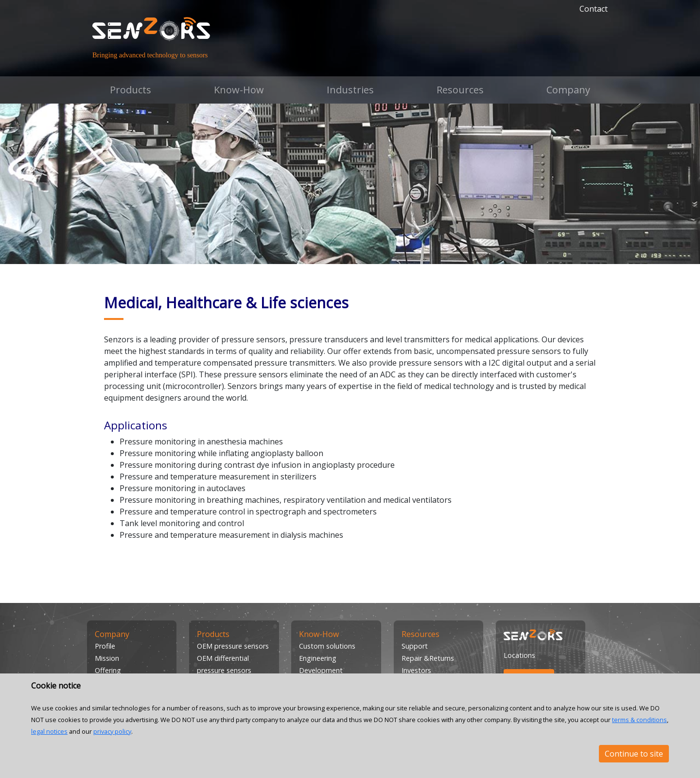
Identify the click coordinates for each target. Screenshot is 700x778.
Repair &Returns (428, 658)
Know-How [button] (239, 90)
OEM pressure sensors (233, 646)
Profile (105, 646)
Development (321, 670)
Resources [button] (460, 90)
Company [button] (568, 90)
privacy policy (112, 731)
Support (415, 646)
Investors (416, 670)
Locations (519, 655)
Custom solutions (327, 646)
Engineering (318, 658)
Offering (108, 670)
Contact (594, 9)
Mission (107, 658)
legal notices (49, 731)
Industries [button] (350, 90)
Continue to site (634, 754)
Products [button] (131, 90)
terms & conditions (639, 720)
